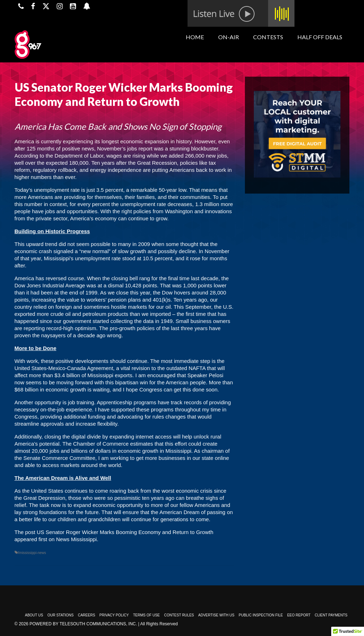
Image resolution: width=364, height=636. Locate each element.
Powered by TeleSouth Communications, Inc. (83, 624)
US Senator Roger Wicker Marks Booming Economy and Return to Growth (125, 532)
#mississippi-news (32, 553)
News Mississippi (76, 539)
